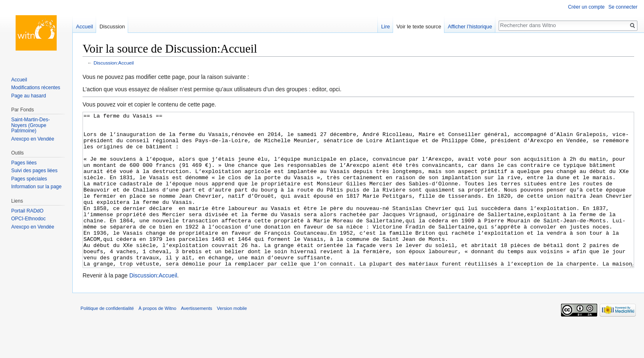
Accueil (84, 27)
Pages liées (24, 163)
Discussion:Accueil (114, 63)
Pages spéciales (29, 179)
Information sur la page (36, 187)
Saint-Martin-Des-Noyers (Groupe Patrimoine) (30, 125)
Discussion (112, 27)
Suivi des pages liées (34, 171)
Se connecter (623, 7)
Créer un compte (586, 7)
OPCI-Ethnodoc (28, 219)
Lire (385, 27)
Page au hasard (29, 96)
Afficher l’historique (470, 27)
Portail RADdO (27, 211)
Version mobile (232, 339)
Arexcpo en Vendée (33, 139)
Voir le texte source (419, 27)
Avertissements (196, 339)
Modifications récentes (36, 88)
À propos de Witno (157, 339)
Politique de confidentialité (107, 339)
